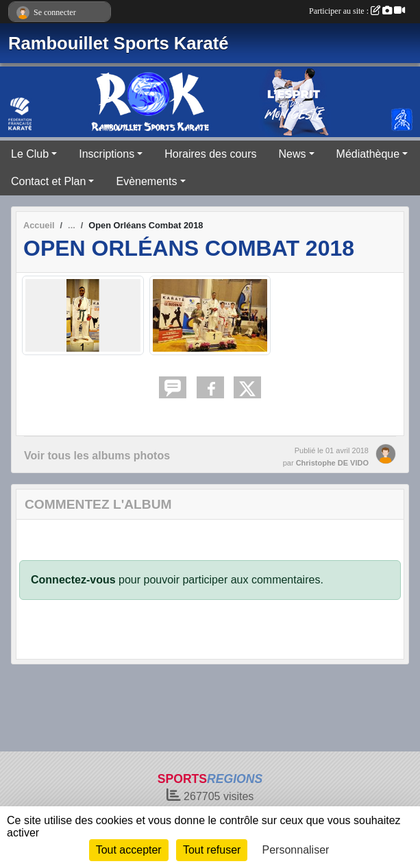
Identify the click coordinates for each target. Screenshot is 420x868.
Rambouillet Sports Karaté (118, 43)
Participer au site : (357, 11)
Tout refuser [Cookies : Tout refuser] (212, 850)
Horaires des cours (210, 154)
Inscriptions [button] (107, 154)
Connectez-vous (73, 580)
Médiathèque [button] (368, 154)
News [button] (293, 154)
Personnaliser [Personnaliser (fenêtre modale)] (296, 850)
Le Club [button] (30, 154)
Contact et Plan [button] (48, 181)
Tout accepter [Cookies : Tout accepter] (129, 850)
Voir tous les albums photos (97, 456)
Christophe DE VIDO (332, 463)
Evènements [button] (146, 181)
